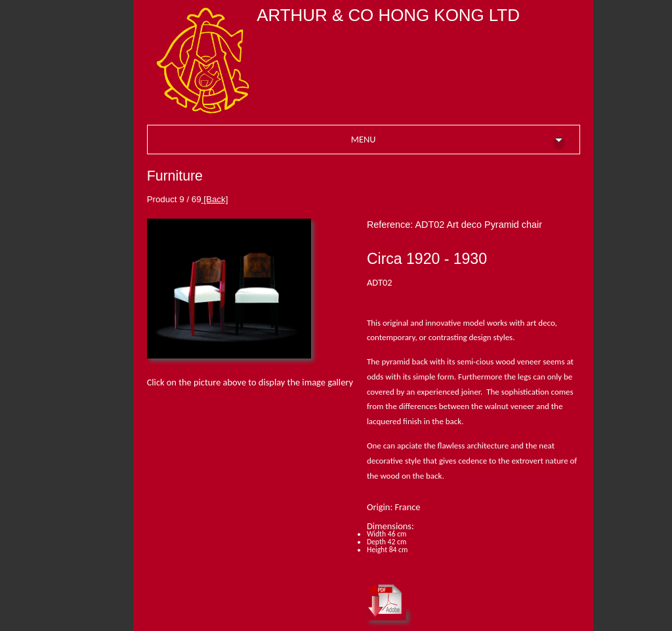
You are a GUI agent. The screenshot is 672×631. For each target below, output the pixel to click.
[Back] (215, 199)
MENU (458, 141)
